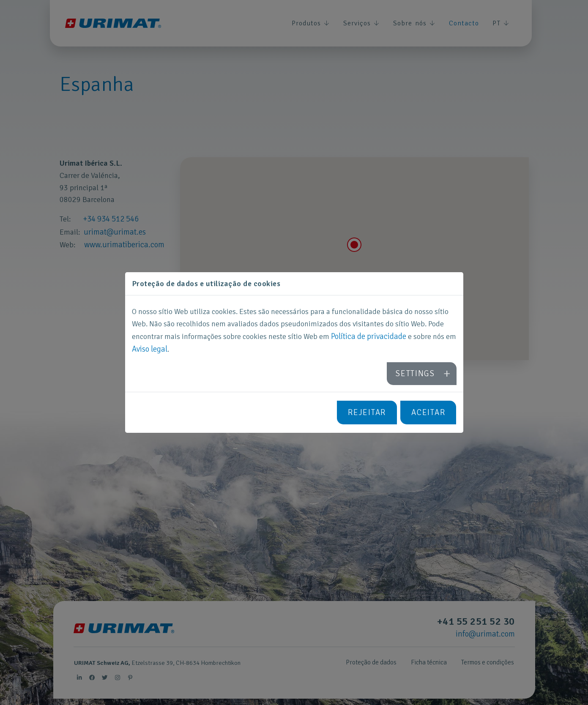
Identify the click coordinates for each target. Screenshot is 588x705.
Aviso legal (149, 350)
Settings (417, 374)
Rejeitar (369, 411)
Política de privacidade (367, 338)
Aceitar (429, 411)
